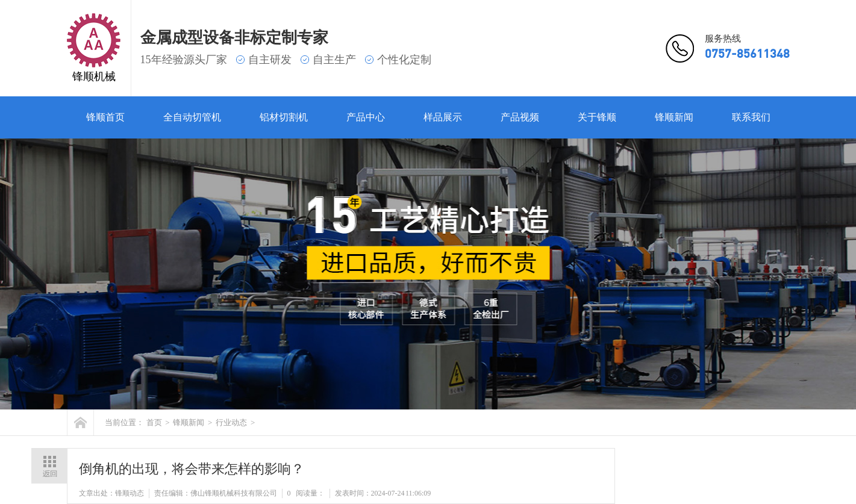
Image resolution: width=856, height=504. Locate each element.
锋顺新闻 (674, 117)
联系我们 (751, 117)
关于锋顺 (597, 117)
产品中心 (366, 117)
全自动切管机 (192, 117)
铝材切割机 (284, 117)
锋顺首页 (105, 117)
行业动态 (231, 422)
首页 (154, 422)
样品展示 (443, 117)
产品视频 (520, 117)
